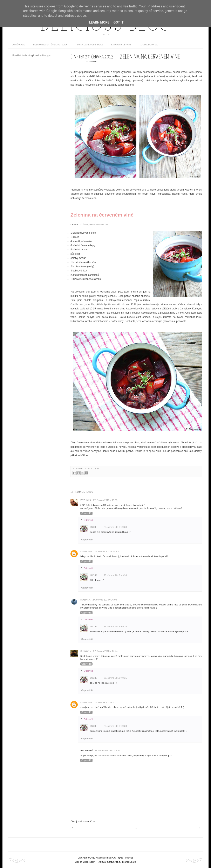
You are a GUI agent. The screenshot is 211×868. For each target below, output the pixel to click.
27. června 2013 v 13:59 (105, 500)
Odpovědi (89, 520)
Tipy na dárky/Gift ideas (89, 45)
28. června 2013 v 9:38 (115, 527)
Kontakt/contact (149, 45)
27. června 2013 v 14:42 (107, 552)
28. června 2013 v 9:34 (115, 726)
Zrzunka (86, 500)
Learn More (99, 22)
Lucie (88, 468)
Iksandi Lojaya (129, 862)
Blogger (46, 56)
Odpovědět (86, 513)
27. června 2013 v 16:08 (105, 600)
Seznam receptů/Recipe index (50, 45)
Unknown (86, 552)
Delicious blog (105, 27)
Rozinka (85, 600)
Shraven (86, 651)
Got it (118, 22)
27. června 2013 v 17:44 (105, 651)
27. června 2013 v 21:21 (107, 702)
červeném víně (105, 756)
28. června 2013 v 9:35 (115, 626)
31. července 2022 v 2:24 (107, 751)
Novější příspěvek (73, 828)
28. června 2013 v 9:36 (115, 575)
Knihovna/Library (121, 45)
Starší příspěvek (199, 828)
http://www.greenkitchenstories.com (94, 224)
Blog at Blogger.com (85, 862)
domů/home (18, 45)
